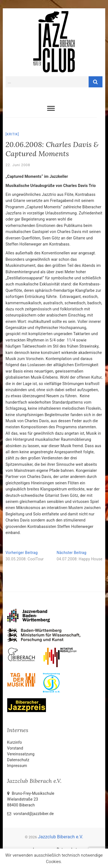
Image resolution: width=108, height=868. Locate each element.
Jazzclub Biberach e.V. (61, 837)
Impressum (17, 766)
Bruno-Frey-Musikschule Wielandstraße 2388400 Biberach (31, 799)
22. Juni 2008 (18, 165)
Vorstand (15, 748)
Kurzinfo (15, 742)
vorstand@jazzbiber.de (30, 814)
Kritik (12, 134)
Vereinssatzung (21, 754)
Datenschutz (18, 760)
